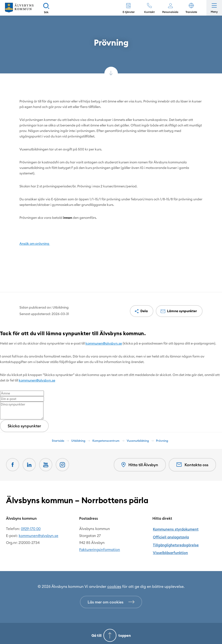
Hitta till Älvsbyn (140, 465)
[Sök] (46, 8)
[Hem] (19, 8)
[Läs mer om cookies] (111, 598)
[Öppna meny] (214, 8)
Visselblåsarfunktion (170, 549)
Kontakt (149, 12)
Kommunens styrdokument (175, 528)
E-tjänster (129, 12)
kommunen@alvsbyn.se (104, 343)
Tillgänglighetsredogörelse (175, 542)
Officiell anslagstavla (170, 535)
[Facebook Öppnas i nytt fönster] (13, 465)
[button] (191, 8)
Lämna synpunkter (182, 311)
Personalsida (170, 12)
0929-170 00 (31, 528)
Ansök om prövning (35, 244)
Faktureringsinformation (100, 549)
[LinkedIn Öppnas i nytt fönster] (30, 465)
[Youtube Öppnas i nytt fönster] (46, 465)
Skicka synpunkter (24, 426)
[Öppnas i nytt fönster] (63, 465)
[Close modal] (1, 340)
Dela (144, 311)
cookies (114, 583)
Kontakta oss (192, 465)
